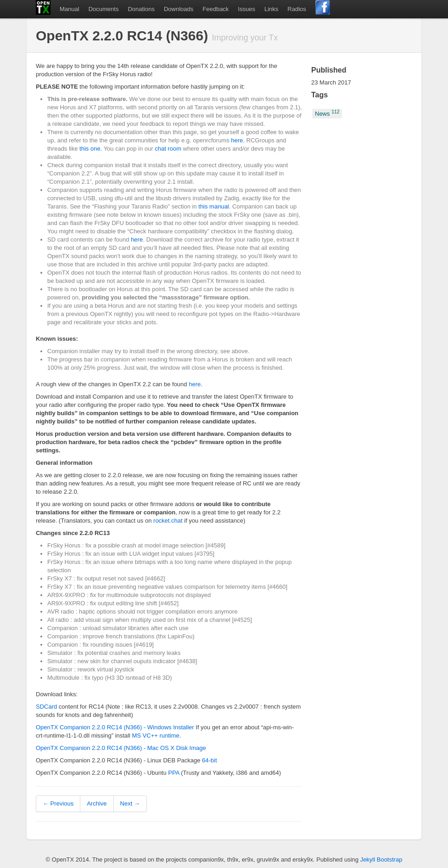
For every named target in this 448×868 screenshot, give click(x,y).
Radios (297, 9)
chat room (168, 149)
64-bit (210, 760)
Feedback (216, 9)
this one (90, 149)
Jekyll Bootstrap (381, 860)
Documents (104, 9)
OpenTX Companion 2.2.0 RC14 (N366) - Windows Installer (115, 727)
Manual (70, 9)
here (237, 140)
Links (271, 9)
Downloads (179, 9)
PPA (174, 773)
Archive (97, 803)
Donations (141, 9)
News (327, 113)
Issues (246, 9)
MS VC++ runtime (156, 736)
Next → (130, 803)
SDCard (46, 707)
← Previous (58, 803)
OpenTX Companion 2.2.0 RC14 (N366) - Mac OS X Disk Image (121, 748)
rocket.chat (168, 521)
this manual (213, 206)
